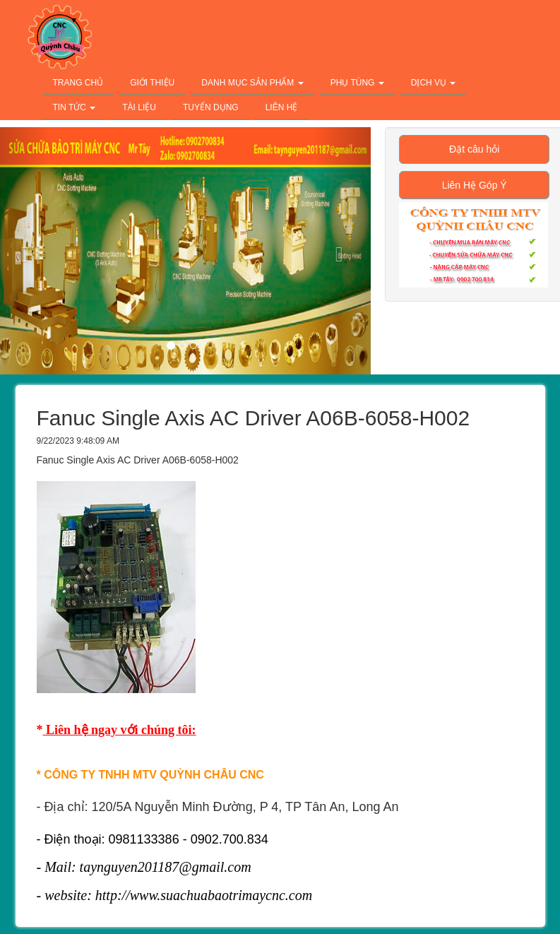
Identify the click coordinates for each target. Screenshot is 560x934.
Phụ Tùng (357, 83)
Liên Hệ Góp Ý (475, 185)
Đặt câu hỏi (474, 149)
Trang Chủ (78, 83)
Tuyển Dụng (211, 107)
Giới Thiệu (152, 83)
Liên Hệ (282, 107)
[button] (342, 251)
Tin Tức (75, 107)
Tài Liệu (139, 107)
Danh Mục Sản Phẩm (252, 83)
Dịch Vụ (434, 83)
